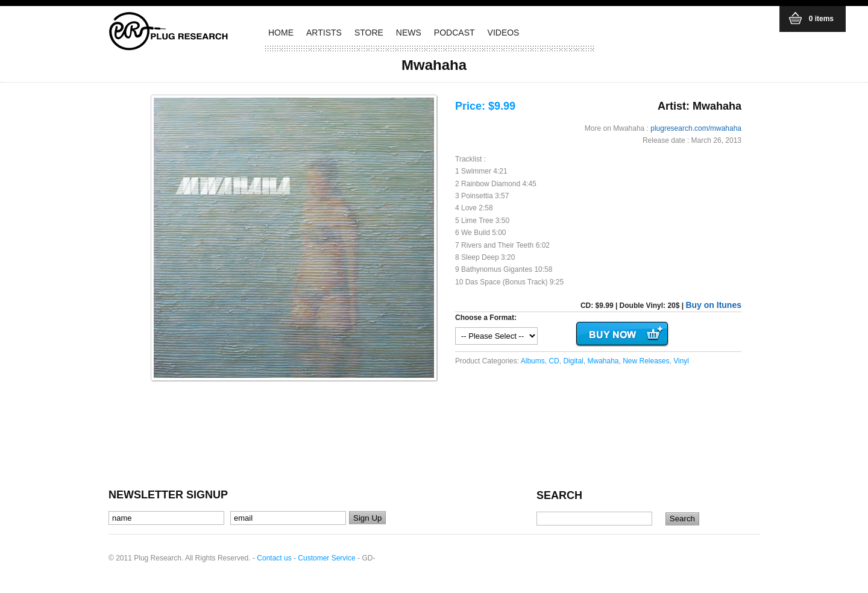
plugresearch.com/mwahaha (696, 128)
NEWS (409, 33)
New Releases (646, 361)
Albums (533, 361)
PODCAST (454, 33)
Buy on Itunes (713, 305)
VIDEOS (504, 33)
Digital (573, 361)
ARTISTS (324, 33)
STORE (369, 33)
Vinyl (681, 361)
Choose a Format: (486, 318)
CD (554, 361)
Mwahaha (603, 361)
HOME (281, 33)
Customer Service (326, 558)
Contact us (274, 558)
